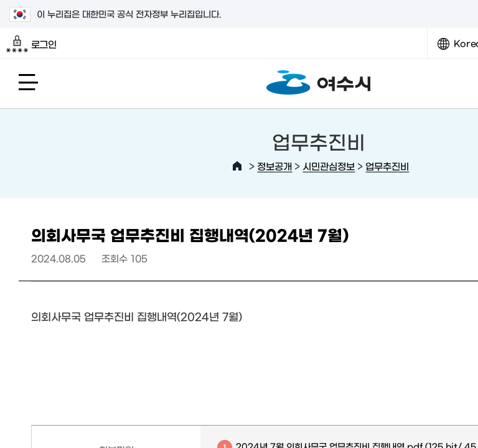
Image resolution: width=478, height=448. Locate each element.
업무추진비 (387, 166)
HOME (237, 166)
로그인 (31, 44)
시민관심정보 (329, 166)
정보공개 (274, 166)
